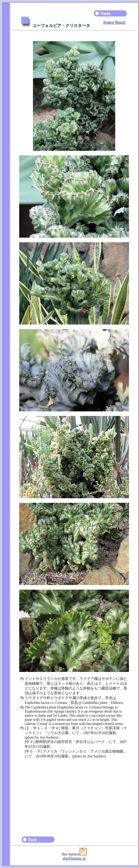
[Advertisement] (74, 795)
